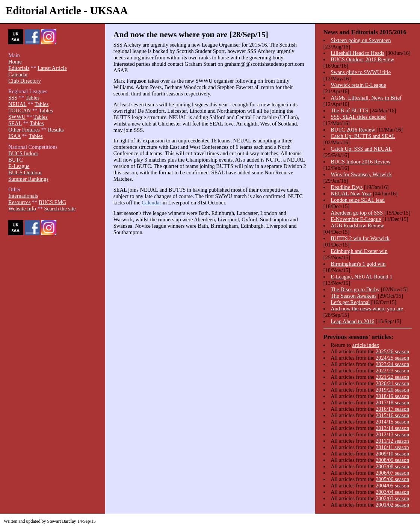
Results (56, 130)
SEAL (15, 123)
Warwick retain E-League (358, 85)
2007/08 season (392, 466)
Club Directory (25, 81)
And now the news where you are (367, 309)
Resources (19, 202)
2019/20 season (392, 390)
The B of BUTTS (349, 110)
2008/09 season (392, 460)
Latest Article (52, 68)
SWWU (17, 117)
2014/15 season (392, 422)
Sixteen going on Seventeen (361, 40)
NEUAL (17, 104)
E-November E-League (356, 219)
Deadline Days (347, 187)
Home (15, 62)
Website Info (22, 209)
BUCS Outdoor (25, 172)
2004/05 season (392, 486)
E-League (19, 166)
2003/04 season (392, 492)
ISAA (14, 136)
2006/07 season (392, 473)
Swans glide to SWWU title (361, 72)
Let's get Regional (350, 302)
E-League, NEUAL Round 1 (361, 277)
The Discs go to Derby (355, 289)
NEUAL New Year (351, 194)
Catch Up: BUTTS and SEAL (363, 136)
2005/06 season (392, 479)
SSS (13, 98)
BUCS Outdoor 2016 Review (362, 59)
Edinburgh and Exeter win (359, 251)
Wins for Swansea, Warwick (361, 174)
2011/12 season (392, 441)
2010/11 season (392, 447)
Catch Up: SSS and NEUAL (361, 149)
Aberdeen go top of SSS (357, 213)
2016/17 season (392, 409)
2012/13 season (392, 434)
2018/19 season (392, 396)
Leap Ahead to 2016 (352, 321)
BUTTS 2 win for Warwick (360, 238)
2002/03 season (392, 498)
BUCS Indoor (23, 153)
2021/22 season (392, 377)
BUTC (15, 160)
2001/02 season (392, 505)
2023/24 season (392, 364)
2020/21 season (392, 383)
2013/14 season (392, 428)
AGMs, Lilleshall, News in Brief (366, 98)
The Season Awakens (354, 296)
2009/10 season (392, 454)
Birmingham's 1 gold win (358, 264)
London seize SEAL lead (358, 200)
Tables (32, 98)
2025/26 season (392, 351)
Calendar (151, 203)
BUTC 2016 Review (353, 130)
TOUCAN (20, 110)
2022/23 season (392, 371)
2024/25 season (392, 358)
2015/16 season (392, 415)
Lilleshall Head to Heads (357, 53)
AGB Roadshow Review (357, 225)
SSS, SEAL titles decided (358, 117)
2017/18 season (392, 402)
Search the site (60, 209)
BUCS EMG (52, 202)
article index (366, 345)
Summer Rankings (28, 179)
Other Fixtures (24, 130)
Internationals (23, 196)
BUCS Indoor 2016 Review (361, 162)
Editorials (19, 68)
